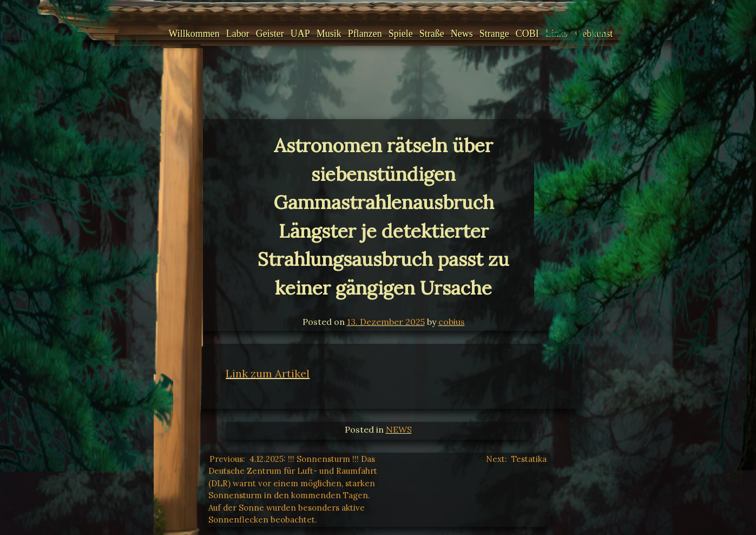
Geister (257, 34)
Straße (419, 34)
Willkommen (181, 34)
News (449, 34)
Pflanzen (352, 34)
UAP (287, 34)
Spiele (388, 34)
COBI (514, 34)
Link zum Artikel (268, 373)
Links (544, 34)
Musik (316, 34)
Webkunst (581, 34)
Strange (481, 34)
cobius (452, 322)
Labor (225, 34)
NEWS (399, 429)
